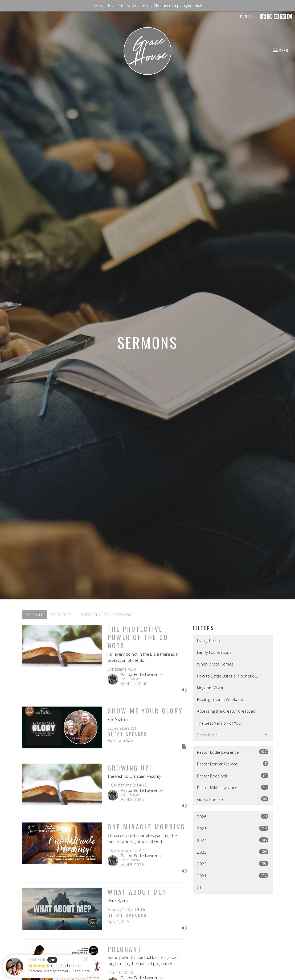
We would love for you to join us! (148, 6)
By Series (61, 615)
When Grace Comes (215, 664)
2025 (233, 828)
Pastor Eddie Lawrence (233, 752)
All (199, 888)
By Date (35, 615)
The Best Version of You (219, 723)
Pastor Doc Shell (233, 776)
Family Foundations (214, 652)
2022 (233, 864)
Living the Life (209, 640)
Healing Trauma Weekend (220, 699)
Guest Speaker (233, 799)
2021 (233, 876)
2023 (233, 852)
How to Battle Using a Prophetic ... (228, 676)
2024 (233, 840)
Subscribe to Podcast (106, 615)
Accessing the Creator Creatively (226, 711)
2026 (233, 816)
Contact (248, 16)
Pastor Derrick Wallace (233, 764)
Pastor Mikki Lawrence (233, 787)
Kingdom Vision (211, 688)
